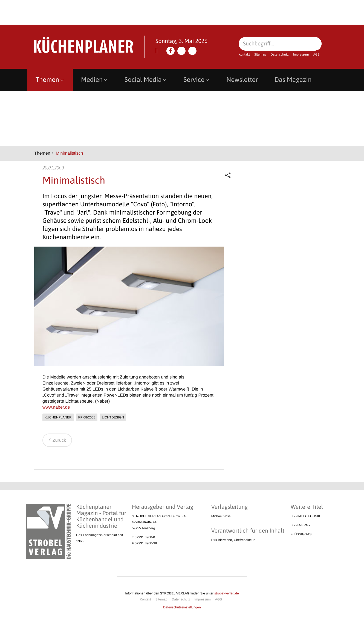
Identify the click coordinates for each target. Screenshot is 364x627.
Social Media (146, 80)
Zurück (57, 440)
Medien (95, 80)
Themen (50, 80)
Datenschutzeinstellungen (182, 607)
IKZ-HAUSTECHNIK (306, 516)
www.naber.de (56, 407)
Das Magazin (293, 80)
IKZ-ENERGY (301, 525)
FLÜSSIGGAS (301, 534)
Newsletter (242, 80)
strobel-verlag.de (226, 593)
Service (197, 80)
